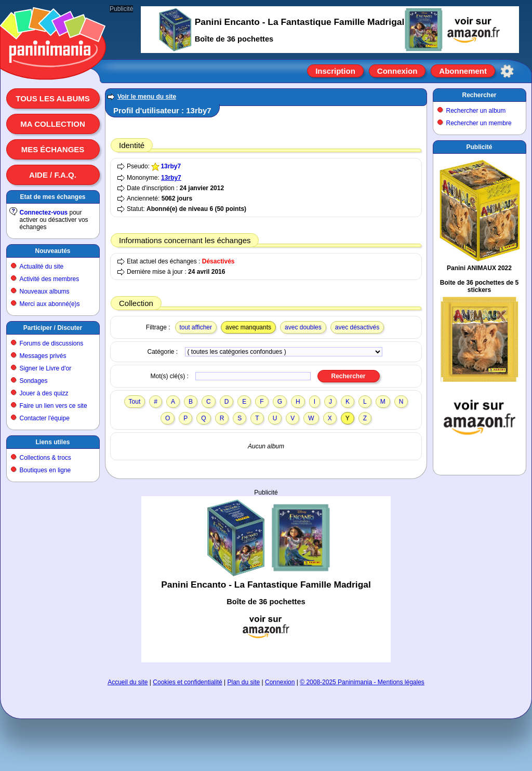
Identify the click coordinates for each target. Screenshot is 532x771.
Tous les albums (53, 98)
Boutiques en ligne (45, 470)
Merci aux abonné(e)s (50, 304)
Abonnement (463, 71)
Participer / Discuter (53, 328)
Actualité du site (42, 267)
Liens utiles (52, 442)
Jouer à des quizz (44, 393)
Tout (135, 402)
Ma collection (52, 124)
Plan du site (244, 682)
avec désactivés (357, 327)
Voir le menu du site (147, 97)
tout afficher (196, 327)
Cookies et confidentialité (187, 682)
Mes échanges (53, 149)
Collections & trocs (45, 458)
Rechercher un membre (479, 123)
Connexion (397, 71)
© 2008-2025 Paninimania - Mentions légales (362, 682)
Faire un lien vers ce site (54, 406)
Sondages (34, 381)
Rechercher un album (476, 111)
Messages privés (43, 356)
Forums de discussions (52, 343)
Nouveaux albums (45, 291)
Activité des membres (50, 279)
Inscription (335, 71)
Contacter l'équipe (45, 418)
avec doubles (303, 327)
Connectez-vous (44, 212)
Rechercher (479, 95)
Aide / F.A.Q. (53, 175)
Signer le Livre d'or (46, 368)
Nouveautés (52, 251)
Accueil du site (128, 682)
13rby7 (171, 166)
